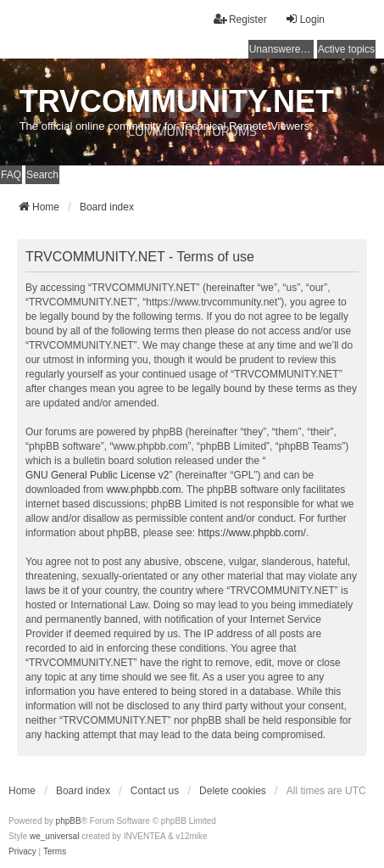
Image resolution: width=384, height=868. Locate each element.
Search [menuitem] (42, 175)
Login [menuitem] (305, 19)
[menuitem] (22, 852)
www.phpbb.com (143, 490)
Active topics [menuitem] (346, 49)
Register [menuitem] (240, 19)
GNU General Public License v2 (97, 475)
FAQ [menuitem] (11, 175)
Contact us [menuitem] (155, 791)
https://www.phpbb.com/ (251, 533)
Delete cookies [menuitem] (233, 791)
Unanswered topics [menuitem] (281, 49)
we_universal (54, 836)
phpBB (69, 821)
